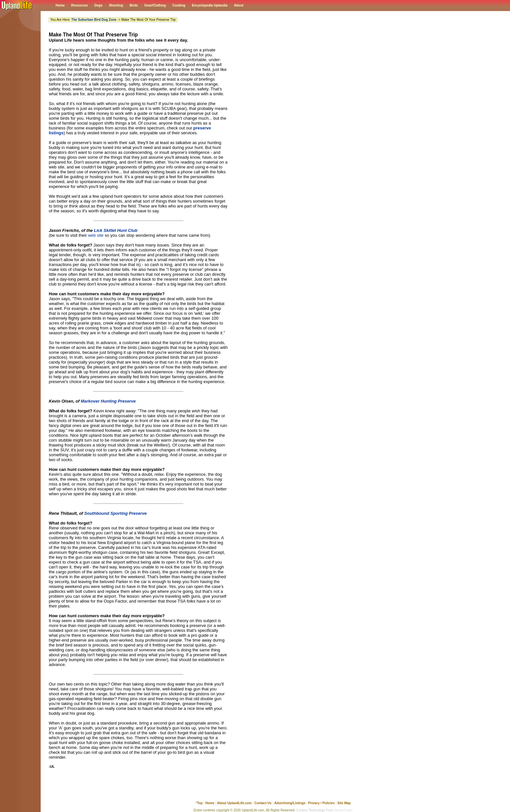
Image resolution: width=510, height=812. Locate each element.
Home (60, 5)
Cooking (179, 5)
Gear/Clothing (155, 5)
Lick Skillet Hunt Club (116, 230)
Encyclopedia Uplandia (210, 5)
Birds (134, 5)
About (239, 5)
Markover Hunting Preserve (108, 401)
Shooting (116, 5)
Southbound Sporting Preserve (115, 513)
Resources (80, 5)
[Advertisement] (138, 788)
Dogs (98, 5)
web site (96, 235)
